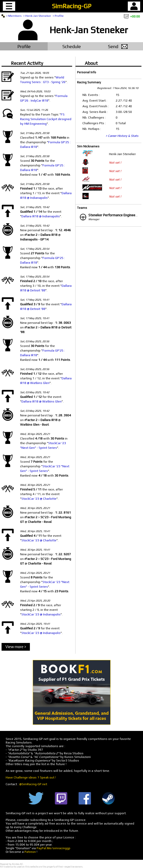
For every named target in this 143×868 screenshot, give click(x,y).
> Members (14, 16)
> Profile (58, 16)
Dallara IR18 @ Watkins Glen (41, 401)
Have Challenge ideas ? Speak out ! (31, 777)
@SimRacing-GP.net (33, 784)
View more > (16, 647)
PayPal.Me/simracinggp (53, 848)
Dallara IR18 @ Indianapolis (41, 216)
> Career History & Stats (122, 136)
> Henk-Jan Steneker (37, 16)
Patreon (30, 852)
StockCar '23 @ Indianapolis (41, 614)
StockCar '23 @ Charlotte (39, 499)
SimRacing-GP (72, 6)
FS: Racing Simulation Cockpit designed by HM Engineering (46, 119)
